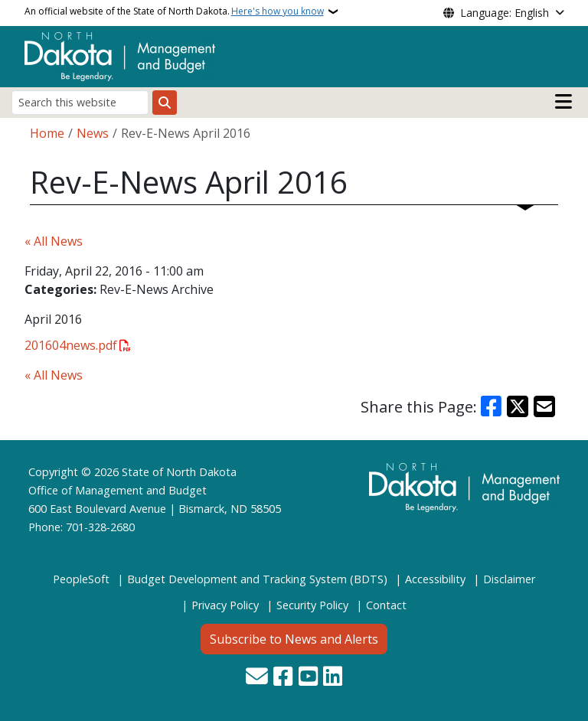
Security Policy (312, 605)
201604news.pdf (71, 345)
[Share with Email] (544, 406)
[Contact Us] (257, 678)
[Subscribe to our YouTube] (308, 678)
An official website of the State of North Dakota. (174, 11)
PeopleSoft (81, 579)
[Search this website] (80, 102)
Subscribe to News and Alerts (294, 639)
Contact (386, 605)
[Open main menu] (563, 102)
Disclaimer (509, 579)
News (93, 133)
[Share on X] (518, 406)
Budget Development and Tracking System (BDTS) (257, 579)
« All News (54, 241)
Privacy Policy (225, 605)
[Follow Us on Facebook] (283, 678)
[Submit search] (165, 103)
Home (47, 133)
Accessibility (435, 579)
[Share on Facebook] (492, 406)
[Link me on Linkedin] (333, 678)
